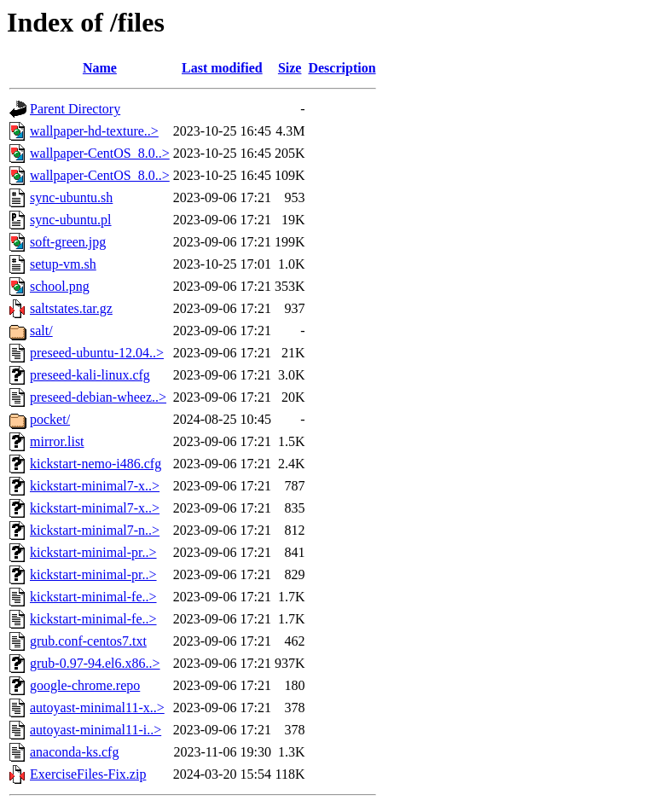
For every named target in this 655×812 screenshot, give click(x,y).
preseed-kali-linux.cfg (90, 375)
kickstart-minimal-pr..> (93, 552)
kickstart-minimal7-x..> (95, 486)
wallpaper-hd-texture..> (94, 131)
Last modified (222, 68)
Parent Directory (75, 109)
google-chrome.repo (85, 685)
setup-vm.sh (63, 264)
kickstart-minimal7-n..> (95, 530)
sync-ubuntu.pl (71, 220)
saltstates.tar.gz (71, 308)
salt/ (41, 331)
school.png (60, 286)
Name (100, 68)
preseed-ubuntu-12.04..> (97, 353)
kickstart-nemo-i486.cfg (96, 464)
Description (342, 68)
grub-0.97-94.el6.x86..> (95, 663)
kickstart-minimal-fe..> (93, 597)
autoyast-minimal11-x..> (97, 708)
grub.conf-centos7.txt (88, 641)
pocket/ (50, 419)
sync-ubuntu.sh (71, 197)
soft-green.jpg (68, 242)
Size (290, 68)
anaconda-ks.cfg (74, 752)
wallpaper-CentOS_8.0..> (100, 153)
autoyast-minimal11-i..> (96, 730)
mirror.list (57, 441)
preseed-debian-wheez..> (98, 397)
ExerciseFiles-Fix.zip (88, 774)
